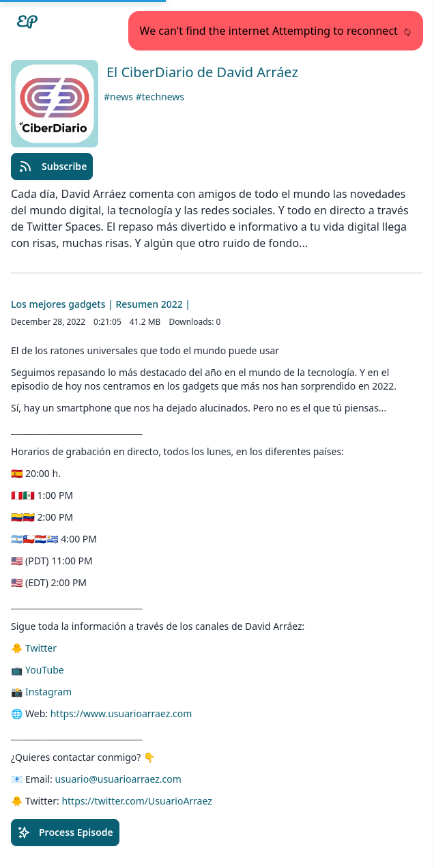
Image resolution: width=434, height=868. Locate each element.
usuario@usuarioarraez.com (118, 779)
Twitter (41, 648)
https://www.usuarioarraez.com (121, 713)
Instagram (48, 692)
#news (120, 97)
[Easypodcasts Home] (27, 22)
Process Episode (65, 833)
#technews (160, 97)
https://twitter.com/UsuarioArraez (136, 801)
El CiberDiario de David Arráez (202, 72)
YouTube (45, 670)
